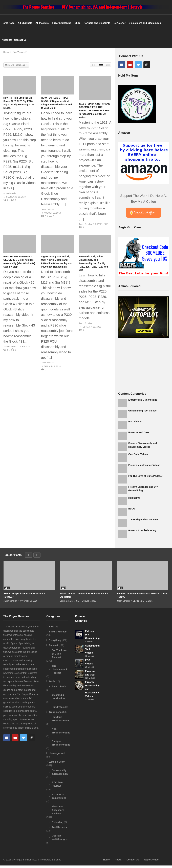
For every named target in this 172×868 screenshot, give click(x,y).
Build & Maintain (58, 634)
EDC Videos (135, 424)
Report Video (151, 862)
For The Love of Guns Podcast (145, 478)
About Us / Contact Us (14, 42)
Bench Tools (59, 689)
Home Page (8, 25)
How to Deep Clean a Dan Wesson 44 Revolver (24, 598)
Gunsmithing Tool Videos (142, 413)
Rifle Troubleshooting (61, 733)
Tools (52, 684)
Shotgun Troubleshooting (61, 745)
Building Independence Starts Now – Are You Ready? (142, 598)
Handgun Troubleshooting (61, 721)
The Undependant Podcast (143, 522)
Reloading (134, 500)
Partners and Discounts (97, 25)
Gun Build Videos (138, 457)
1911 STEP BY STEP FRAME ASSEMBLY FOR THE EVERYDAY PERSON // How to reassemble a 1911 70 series (95, 113)
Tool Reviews (59, 829)
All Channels (25, 25)
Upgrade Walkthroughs (60, 840)
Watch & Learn (57, 764)
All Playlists (42, 25)
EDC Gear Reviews (57, 786)
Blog (51, 629)
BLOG (132, 511)
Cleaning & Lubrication (58, 699)
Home (106, 862)
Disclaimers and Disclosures (145, 25)
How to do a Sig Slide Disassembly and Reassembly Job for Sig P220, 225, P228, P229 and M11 (93, 266)
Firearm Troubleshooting (142, 533)
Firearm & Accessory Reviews (58, 812)
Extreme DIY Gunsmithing (143, 402)
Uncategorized (57, 756)
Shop (78, 25)
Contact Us (133, 862)
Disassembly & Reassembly (60, 774)
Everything (55, 642)
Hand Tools (58, 709)
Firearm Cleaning (62, 25)
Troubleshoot (56, 714)
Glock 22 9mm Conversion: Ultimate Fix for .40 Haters (84, 598)
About (118, 862)
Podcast (53, 648)
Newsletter (120, 25)
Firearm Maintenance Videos (144, 467)
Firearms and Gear (139, 435)
